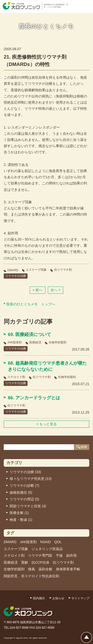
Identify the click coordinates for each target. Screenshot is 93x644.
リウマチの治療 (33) (25, 472)
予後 (59, 555)
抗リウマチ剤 (63, 270)
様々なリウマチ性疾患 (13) (31, 479)
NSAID (46, 542)
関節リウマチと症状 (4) (28, 506)
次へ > (56, 290)
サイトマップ (80, 598)
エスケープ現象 (36, 270)
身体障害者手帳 (68, 569)
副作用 (71, 555)
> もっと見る (46, 424)
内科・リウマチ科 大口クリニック (21, 6)
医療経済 (35, 342)
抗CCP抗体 (40, 562)
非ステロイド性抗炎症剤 (40, 576)
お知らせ (58, 598)
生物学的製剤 (58, 342)
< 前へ (37, 290)
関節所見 (11, 576)
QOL (58, 542)
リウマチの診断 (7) (24, 486)
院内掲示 (39, 598)
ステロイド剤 (16, 377)
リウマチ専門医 (40, 555)
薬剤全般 (45, 569)
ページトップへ (87, 637)
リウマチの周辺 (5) (24, 499)
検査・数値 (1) (21, 520)
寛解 (25, 562)
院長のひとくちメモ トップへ (31, 304)
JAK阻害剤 (15, 342)
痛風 (31, 569)
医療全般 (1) (19, 513)
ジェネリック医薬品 (47, 549)
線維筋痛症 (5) (21, 492)
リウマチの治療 (16, 276)
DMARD (13, 270)
